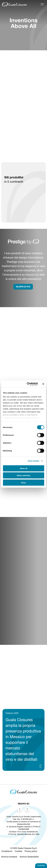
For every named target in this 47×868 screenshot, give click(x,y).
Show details (34, 461)
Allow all (23, 468)
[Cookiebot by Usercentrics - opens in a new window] (28, 384)
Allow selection (23, 475)
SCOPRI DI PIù (23, 287)
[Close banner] (43, 384)
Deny (23, 482)
